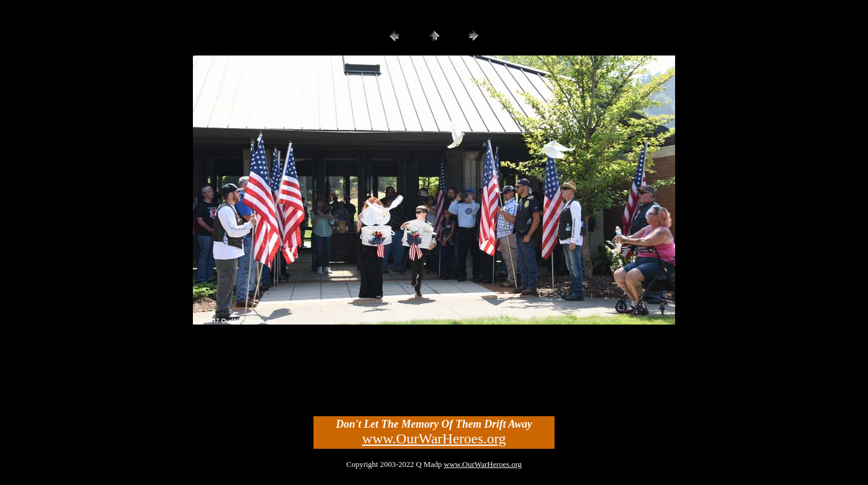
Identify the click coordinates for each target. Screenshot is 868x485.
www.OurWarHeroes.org (434, 439)
